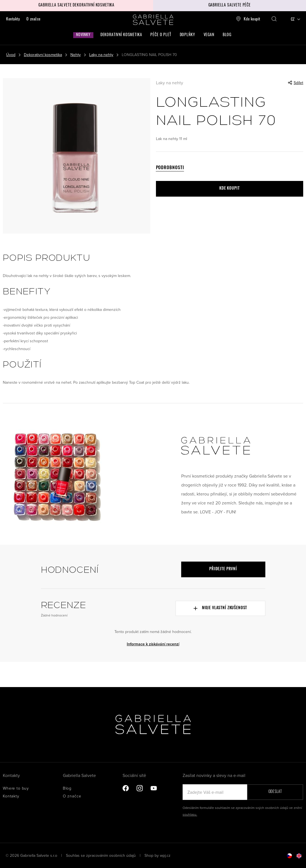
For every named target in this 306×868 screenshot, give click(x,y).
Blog (227, 35)
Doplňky (187, 35)
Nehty (76, 55)
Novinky (83, 35)
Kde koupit (248, 19)
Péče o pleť (161, 35)
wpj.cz (165, 855)
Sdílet (296, 83)
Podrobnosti (170, 168)
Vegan (209, 35)
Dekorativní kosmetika (121, 35)
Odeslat (275, 792)
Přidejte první (223, 569)
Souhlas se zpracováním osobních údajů (101, 855)
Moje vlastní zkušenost (220, 608)
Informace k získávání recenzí (153, 644)
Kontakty (13, 19)
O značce (33, 19)
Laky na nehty (101, 55)
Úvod (11, 55)
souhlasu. (190, 814)
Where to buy (16, 788)
